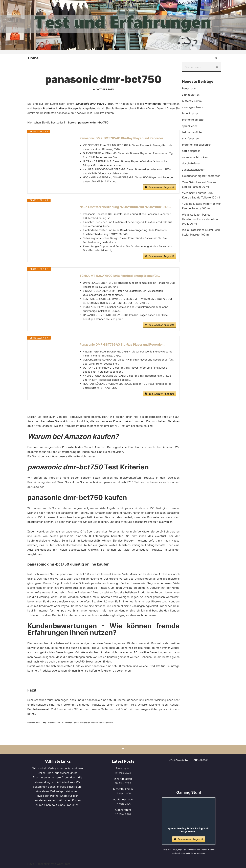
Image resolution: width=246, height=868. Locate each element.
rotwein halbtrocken (195, 157)
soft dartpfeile (191, 151)
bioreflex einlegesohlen (197, 145)
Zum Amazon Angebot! (161, 187)
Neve (31, 864)
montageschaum (193, 107)
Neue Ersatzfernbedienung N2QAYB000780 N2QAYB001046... (125, 207)
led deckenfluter (192, 132)
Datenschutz (178, 759)
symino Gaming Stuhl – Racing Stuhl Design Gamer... (189, 830)
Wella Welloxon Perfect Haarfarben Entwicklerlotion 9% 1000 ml (200, 219)
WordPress (64, 864)
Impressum (200, 759)
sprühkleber (189, 126)
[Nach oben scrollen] (123, 749)
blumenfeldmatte (193, 120)
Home (33, 58)
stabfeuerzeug (191, 138)
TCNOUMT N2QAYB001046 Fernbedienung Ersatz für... (120, 276)
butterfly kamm (192, 101)
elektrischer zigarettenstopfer (201, 176)
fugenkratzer (190, 113)
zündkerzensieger (193, 170)
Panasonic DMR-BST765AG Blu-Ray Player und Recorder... (122, 344)
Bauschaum (189, 88)
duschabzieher (191, 163)
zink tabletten (191, 95)
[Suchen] (216, 58)
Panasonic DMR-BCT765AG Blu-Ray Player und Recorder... (123, 138)
